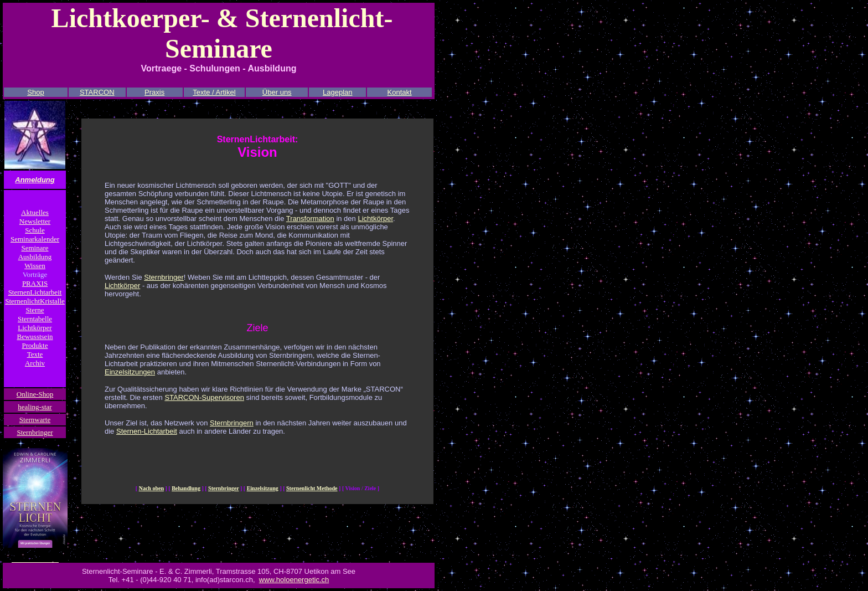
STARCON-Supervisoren (204, 397)
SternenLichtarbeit (35, 292)
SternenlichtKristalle (35, 301)
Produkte (35, 345)
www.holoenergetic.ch (294, 580)
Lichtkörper (35, 328)
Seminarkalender (35, 239)
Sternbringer (35, 432)
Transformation (310, 219)
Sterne (35, 310)
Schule (35, 230)
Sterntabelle (35, 319)
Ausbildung (35, 257)
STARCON (97, 92)
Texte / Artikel (214, 92)
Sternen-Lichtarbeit (147, 431)
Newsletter (35, 221)
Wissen (35, 266)
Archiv (35, 363)
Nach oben (151, 488)
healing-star (35, 407)
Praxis (154, 92)
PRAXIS (35, 283)
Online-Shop (35, 394)
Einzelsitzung (263, 488)
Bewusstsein (35, 336)
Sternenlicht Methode (312, 488)
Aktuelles (35, 212)
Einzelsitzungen (130, 372)
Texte (35, 354)
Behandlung (186, 488)
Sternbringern (232, 423)
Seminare (35, 248)
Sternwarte (35, 420)
